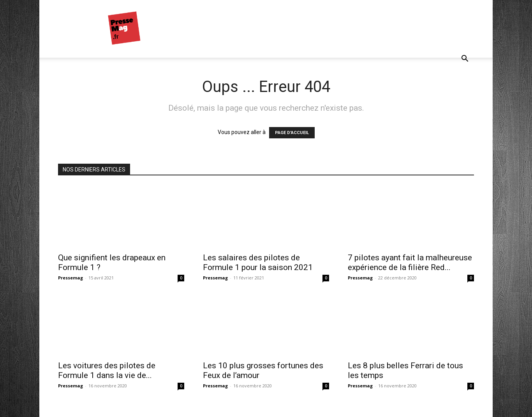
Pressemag (70, 278)
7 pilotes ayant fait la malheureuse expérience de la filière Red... (410, 262)
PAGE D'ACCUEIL (292, 133)
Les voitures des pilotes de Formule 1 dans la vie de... (107, 370)
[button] (465, 59)
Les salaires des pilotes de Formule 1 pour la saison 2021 (258, 262)
